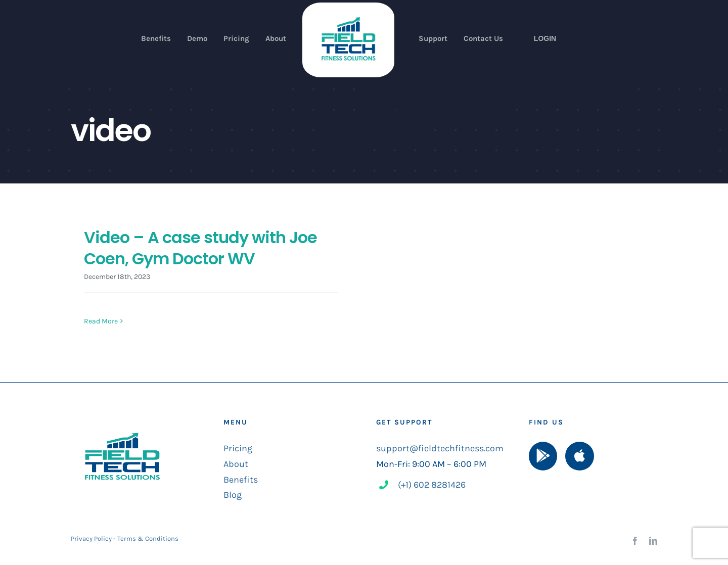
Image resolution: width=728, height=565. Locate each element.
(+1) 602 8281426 (432, 485)
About (236, 464)
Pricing (238, 449)
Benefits (241, 480)
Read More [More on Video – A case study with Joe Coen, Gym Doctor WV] (101, 321)
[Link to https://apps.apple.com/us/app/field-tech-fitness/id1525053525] (579, 456)
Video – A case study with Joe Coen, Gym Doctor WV (200, 248)
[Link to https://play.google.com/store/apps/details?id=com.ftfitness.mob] (543, 456)
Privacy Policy (91, 538)
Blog (233, 495)
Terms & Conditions (148, 538)
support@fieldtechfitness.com (440, 449)
